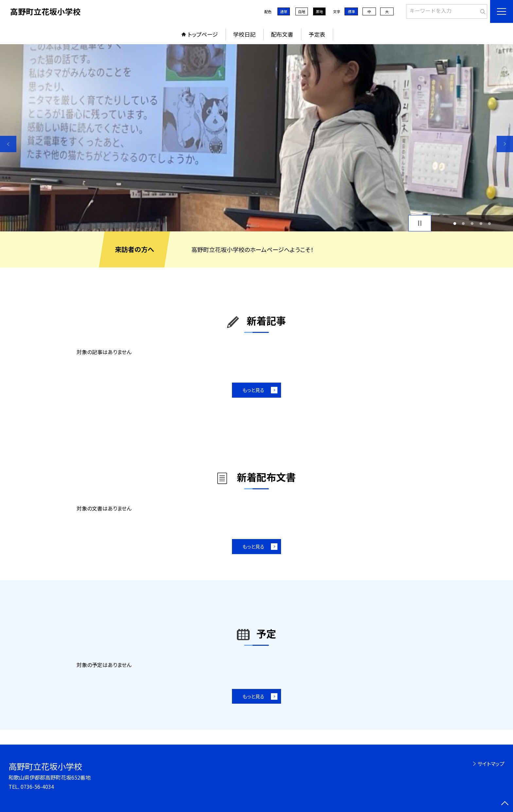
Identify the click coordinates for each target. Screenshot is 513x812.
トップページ (203, 34)
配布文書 (282, 34)
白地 (302, 11)
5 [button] (490, 223)
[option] (256, 138)
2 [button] (463, 223)
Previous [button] (8, 144)
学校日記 (244, 34)
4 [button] (481, 223)
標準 (351, 11)
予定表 (317, 34)
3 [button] (472, 223)
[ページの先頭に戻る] (505, 804)
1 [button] (455, 223)
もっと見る (253, 390)
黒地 (319, 11)
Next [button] (505, 144)
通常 (284, 11)
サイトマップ (491, 764)
